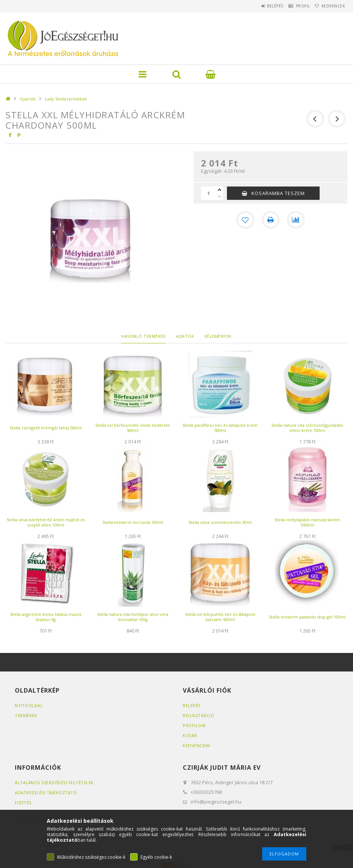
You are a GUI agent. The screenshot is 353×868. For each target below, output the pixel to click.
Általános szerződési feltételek (54, 783)
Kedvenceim (196, 745)
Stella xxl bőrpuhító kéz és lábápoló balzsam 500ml (220, 617)
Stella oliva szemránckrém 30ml (220, 522)
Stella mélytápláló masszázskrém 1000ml (307, 522)
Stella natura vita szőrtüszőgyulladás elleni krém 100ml (307, 428)
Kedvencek (330, 6)
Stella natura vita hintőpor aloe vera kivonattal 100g (133, 617)
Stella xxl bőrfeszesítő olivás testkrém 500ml (133, 428)
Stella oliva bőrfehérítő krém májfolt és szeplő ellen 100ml (46, 522)
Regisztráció (198, 715)
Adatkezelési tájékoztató (46, 793)
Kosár (190, 735)
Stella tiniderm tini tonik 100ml (133, 522)
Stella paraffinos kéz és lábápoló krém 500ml (220, 428)
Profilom (194, 725)
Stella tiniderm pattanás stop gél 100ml (307, 617)
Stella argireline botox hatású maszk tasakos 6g (46, 617)
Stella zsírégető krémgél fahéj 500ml (46, 428)
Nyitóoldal (29, 705)
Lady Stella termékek (66, 99)
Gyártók (28, 99)
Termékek (26, 715)
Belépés (260, 6)
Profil (294, 6)
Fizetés (23, 803)
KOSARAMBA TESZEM (278, 193)
